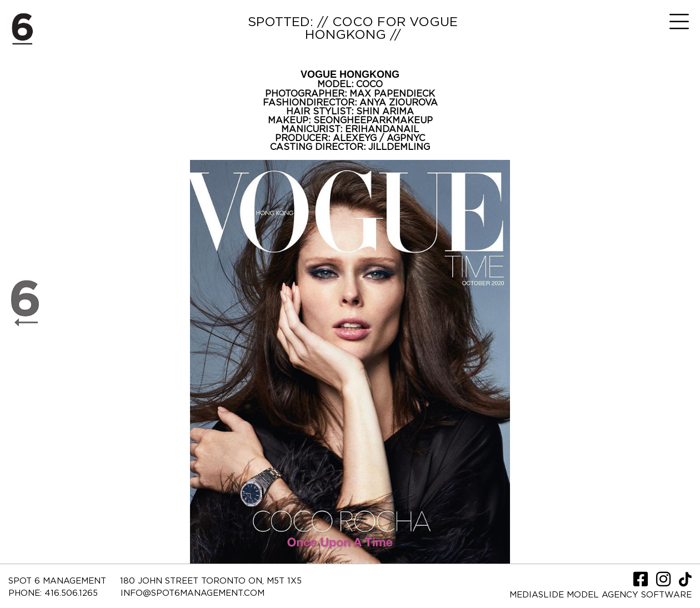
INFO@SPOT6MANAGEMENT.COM (192, 593)
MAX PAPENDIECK (392, 94)
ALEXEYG (356, 138)
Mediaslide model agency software (601, 595)
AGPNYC (406, 138)
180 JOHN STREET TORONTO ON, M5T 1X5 (211, 581)
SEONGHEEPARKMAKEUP (373, 120)
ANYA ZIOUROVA (399, 103)
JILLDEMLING (399, 147)
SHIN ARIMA (385, 112)
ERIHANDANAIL (382, 129)
